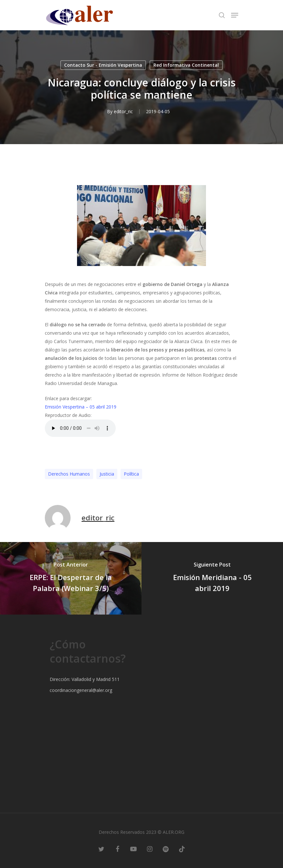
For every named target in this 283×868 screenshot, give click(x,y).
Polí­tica (131, 474)
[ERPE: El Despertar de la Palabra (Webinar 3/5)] (71, 578)
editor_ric (123, 111)
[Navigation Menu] (235, 15)
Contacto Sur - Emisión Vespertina (103, 65)
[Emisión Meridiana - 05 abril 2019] (212, 578)
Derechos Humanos (69, 474)
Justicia (107, 474)
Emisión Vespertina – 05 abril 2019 (81, 407)
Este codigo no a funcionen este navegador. (80, 428)
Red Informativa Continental (186, 65)
